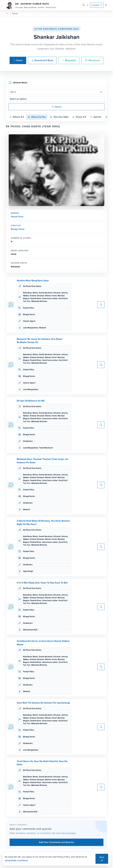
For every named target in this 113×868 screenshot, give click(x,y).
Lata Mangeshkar (31, 328)
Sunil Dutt (63, 298)
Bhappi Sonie (18, 229)
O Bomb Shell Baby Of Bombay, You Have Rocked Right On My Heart (43, 522)
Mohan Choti (51, 296)
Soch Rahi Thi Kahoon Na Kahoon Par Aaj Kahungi (43, 703)
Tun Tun (27, 301)
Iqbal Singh (28, 571)
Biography (69, 60)
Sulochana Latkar (50, 298)
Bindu (35, 293)
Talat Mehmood (46, 448)
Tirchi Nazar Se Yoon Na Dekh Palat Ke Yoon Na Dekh (42, 763)
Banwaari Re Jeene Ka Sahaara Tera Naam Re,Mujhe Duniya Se (40, 341)
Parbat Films (17, 217)
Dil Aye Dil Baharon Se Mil (31, 401)
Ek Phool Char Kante (32, 286)
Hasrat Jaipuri (29, 321)
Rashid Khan (36, 298)
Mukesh (43, 328)
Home (18, 60)
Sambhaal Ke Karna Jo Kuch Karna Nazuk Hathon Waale (43, 643)
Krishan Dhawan (37, 296)
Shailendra (28, 441)
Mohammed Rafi (30, 630)
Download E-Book (42, 60)
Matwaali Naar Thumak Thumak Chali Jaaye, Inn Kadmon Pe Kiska (43, 461)
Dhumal (57, 293)
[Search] (83, 5)
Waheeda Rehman (39, 301)
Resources (92, 60)
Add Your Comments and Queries (56, 842)
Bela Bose (27, 293)
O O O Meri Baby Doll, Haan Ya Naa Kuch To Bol (42, 583)
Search (56, 107)
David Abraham (46, 293)
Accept (102, 859)
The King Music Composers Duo (56, 29)
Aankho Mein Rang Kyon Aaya (33, 280)
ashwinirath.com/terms (16, 861)
